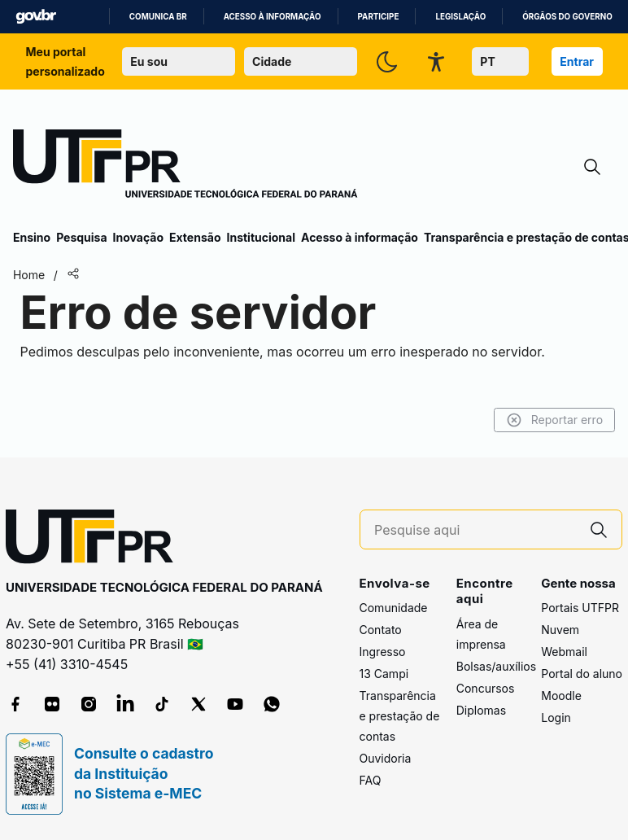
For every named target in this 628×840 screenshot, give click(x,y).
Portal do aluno (582, 674)
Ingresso (383, 652)
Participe (379, 17)
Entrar (577, 61)
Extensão (195, 237)
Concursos (486, 688)
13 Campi (384, 674)
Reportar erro (554, 420)
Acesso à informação (273, 17)
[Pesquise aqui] (475, 530)
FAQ (371, 780)
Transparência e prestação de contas (400, 716)
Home (29, 275)
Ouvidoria (386, 758)
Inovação (138, 237)
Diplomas (481, 710)
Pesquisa (81, 237)
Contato (381, 630)
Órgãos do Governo (567, 17)
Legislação (460, 17)
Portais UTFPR (580, 608)
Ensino (32, 237)
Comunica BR (158, 17)
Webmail (564, 652)
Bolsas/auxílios (496, 666)
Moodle (561, 696)
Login (556, 717)
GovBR (36, 17)
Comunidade (394, 608)
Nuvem (560, 630)
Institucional (261, 237)
